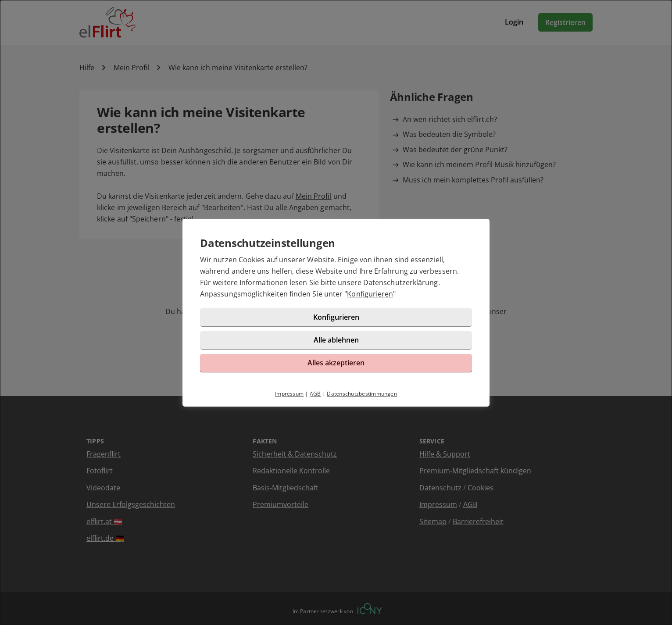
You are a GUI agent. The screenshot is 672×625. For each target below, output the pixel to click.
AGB (315, 394)
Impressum (289, 394)
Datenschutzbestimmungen (362, 394)
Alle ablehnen (336, 340)
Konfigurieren (370, 294)
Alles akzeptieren (336, 363)
